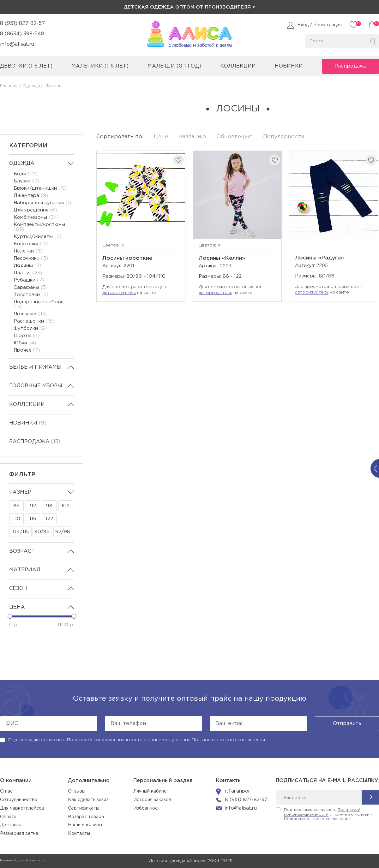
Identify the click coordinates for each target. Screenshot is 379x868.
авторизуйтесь (119, 293)
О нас (6, 791)
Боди (26, 174)
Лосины (27, 266)
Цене (161, 137)
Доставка (11, 825)
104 (66, 506)
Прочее (27, 350)
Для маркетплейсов (22, 808)
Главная (9, 86)
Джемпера (31, 196)
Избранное (146, 808)
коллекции (238, 66)
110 (17, 519)
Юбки (25, 343)
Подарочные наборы (39, 304)
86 (16, 506)
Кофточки (31, 244)
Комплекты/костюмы (39, 227)
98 (49, 506)
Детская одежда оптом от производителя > (189, 7)
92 (33, 506)
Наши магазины (85, 825)
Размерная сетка (19, 834)
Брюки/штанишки (41, 188)
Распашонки (34, 321)
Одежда (31, 86)
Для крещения (35, 210)
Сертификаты (84, 808)
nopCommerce (32, 861)
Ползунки (30, 314)
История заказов (152, 800)
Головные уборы (36, 386)
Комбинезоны (36, 217)
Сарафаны (31, 287)
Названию (192, 137)
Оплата (8, 817)
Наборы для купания (42, 203)
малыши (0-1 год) (174, 66)
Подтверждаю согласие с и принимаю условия (137, 740)
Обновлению (235, 137)
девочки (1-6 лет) (26, 66)
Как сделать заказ (88, 800)
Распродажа (351, 66)
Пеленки (28, 251)
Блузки (26, 181)
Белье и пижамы (35, 367)
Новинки (289, 66)
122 (49, 519)
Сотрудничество (19, 800)
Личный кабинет (151, 791)
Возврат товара (86, 817)
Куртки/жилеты (37, 237)
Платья (28, 273)
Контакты (79, 834)
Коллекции (27, 404)
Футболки (32, 328)
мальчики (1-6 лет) (100, 66)
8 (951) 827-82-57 (22, 24)
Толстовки (31, 295)
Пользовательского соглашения (228, 740)
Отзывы (77, 791)
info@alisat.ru (17, 44)
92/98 (63, 532)
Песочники (31, 258)
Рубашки (29, 280)
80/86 (42, 532)
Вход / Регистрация (319, 25)
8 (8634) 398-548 (22, 34)
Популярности (284, 137)
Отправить (347, 724)
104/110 (20, 532)
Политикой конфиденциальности (105, 740)
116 (33, 519)
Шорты (27, 336)
